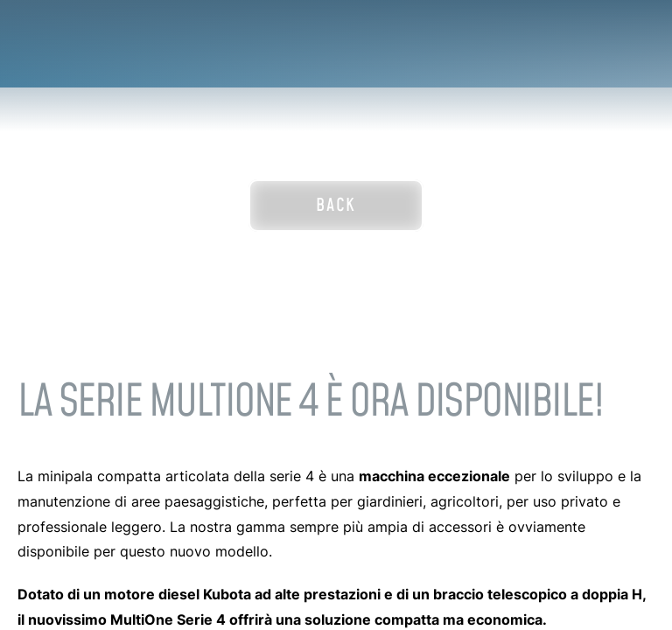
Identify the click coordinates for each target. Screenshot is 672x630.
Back (336, 206)
